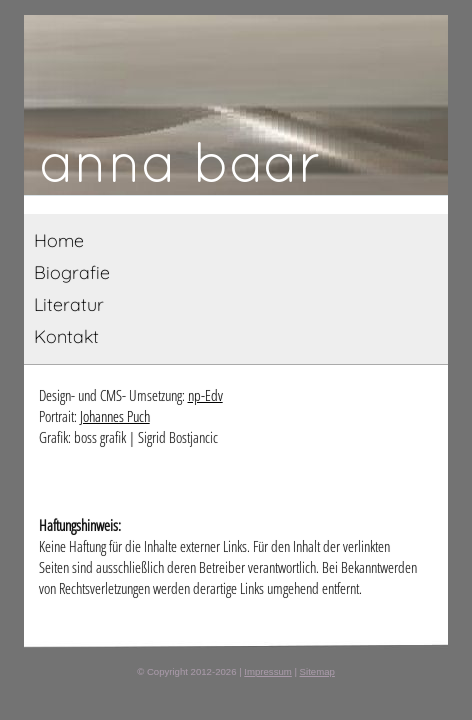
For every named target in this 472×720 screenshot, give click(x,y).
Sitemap (317, 671)
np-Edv (205, 395)
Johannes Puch (115, 416)
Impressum (267, 671)
